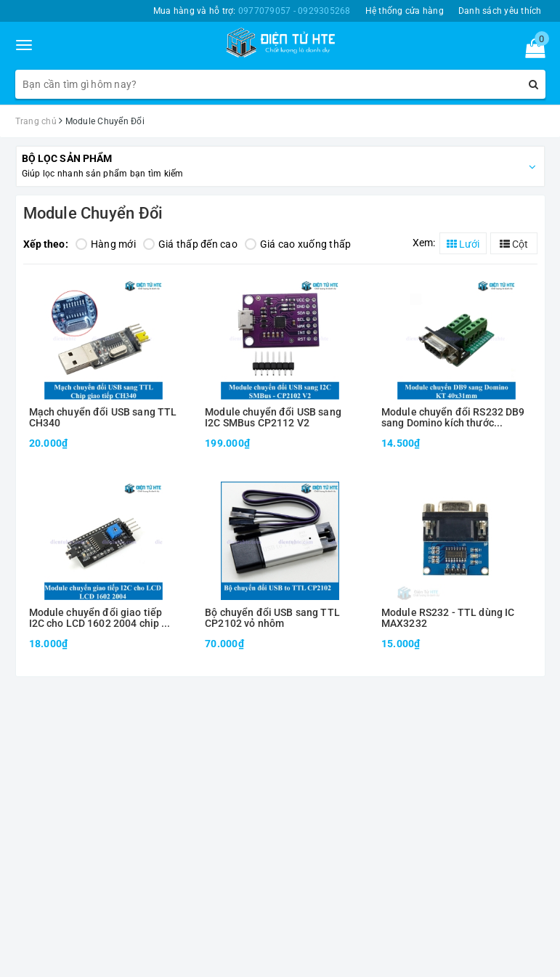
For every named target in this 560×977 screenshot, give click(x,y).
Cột (514, 244)
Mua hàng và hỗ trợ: (252, 11)
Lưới (463, 244)
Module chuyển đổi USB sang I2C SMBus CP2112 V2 (273, 418)
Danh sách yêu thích (500, 11)
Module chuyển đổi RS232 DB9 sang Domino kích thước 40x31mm (453, 418)
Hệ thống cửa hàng (405, 11)
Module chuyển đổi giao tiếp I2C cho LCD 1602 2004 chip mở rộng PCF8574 (103, 619)
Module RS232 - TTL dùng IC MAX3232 (448, 618)
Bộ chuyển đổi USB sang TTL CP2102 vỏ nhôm (272, 618)
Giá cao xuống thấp (298, 244)
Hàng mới (106, 244)
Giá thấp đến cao (190, 244)
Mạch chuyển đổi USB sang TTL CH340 (103, 418)
